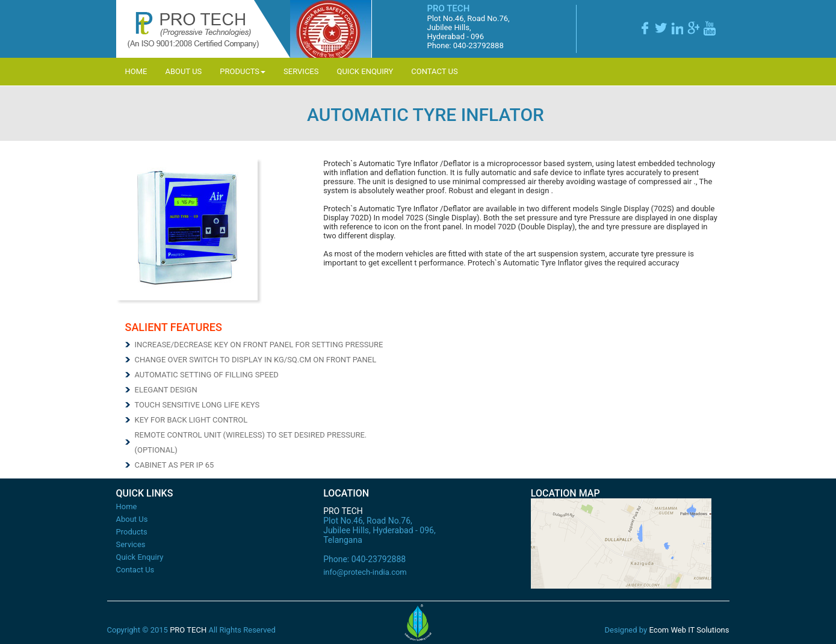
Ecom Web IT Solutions (689, 630)
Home (136, 71)
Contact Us (434, 71)
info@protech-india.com (365, 572)
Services (301, 71)
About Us (183, 71)
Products (243, 71)
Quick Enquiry (365, 71)
